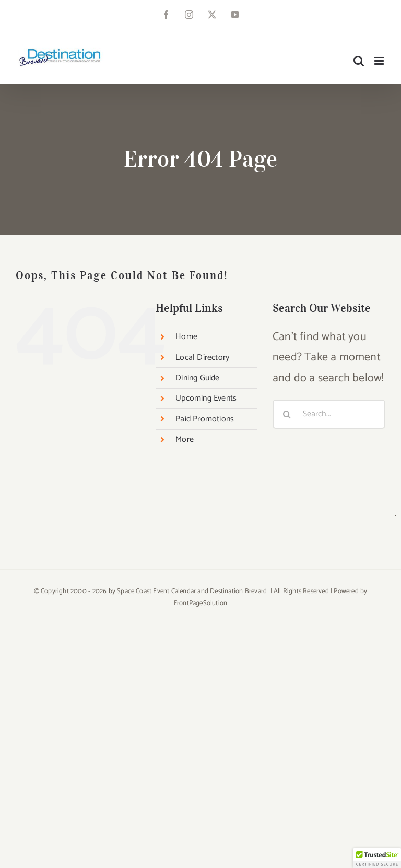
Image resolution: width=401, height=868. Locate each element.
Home (186, 337)
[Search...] (329, 414)
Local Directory (202, 358)
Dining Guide (197, 378)
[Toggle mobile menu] (380, 61)
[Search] (287, 414)
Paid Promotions (205, 419)
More (185, 439)
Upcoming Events (206, 398)
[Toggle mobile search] (359, 61)
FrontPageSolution (200, 603)
